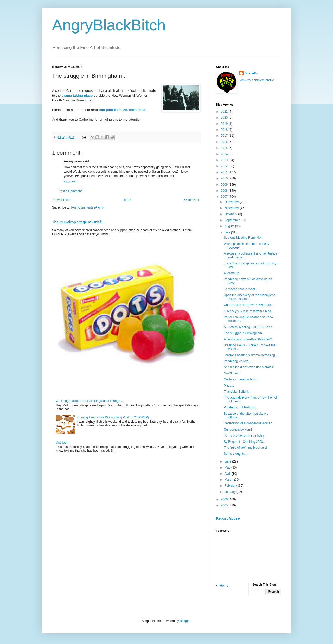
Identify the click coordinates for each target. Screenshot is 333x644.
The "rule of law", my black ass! (245, 448)
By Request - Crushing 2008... (245, 442)
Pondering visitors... (237, 361)
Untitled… (63, 443)
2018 (225, 130)
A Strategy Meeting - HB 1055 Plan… (249, 327)
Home (127, 200)
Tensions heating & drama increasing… (251, 355)
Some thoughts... (236, 454)
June (228, 461)
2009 (225, 185)
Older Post (192, 200)
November (232, 208)
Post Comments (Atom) (87, 207)
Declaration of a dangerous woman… (249, 423)
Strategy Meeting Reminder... (244, 238)
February (231, 486)
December (232, 202)
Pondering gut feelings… (241, 407)
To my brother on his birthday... (245, 435)
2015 (225, 148)
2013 (225, 160)
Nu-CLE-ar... (232, 373)
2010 (225, 178)
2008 (225, 191)
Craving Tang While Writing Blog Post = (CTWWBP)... (114, 417)
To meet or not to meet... (241, 289)
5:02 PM (70, 182)
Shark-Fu (251, 73)
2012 (225, 166)
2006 (225, 499)
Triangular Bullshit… (238, 392)
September (233, 220)
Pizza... (229, 386)
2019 (225, 124)
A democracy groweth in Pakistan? (248, 339)
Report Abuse (228, 518)
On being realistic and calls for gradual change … (90, 401)
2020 (225, 118)
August (230, 226)
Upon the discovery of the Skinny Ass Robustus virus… (249, 297)
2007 (225, 197)
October (230, 214)
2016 (225, 142)
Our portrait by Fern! (238, 430)
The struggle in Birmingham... (244, 333)
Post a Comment (70, 191)
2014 (225, 154)
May (228, 467)
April (228, 474)
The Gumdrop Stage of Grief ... (78, 222)
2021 (225, 112)
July (228, 232)
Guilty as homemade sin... (242, 379)
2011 (225, 172)
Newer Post (61, 200)
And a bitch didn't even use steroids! (249, 367)
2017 (225, 136)
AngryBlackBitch (109, 25)
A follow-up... (233, 273)
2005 (225, 505)
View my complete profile (257, 80)
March (229, 480)
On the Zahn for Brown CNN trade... (249, 305)
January (230, 492)
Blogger (185, 621)
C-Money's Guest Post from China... (249, 311)
